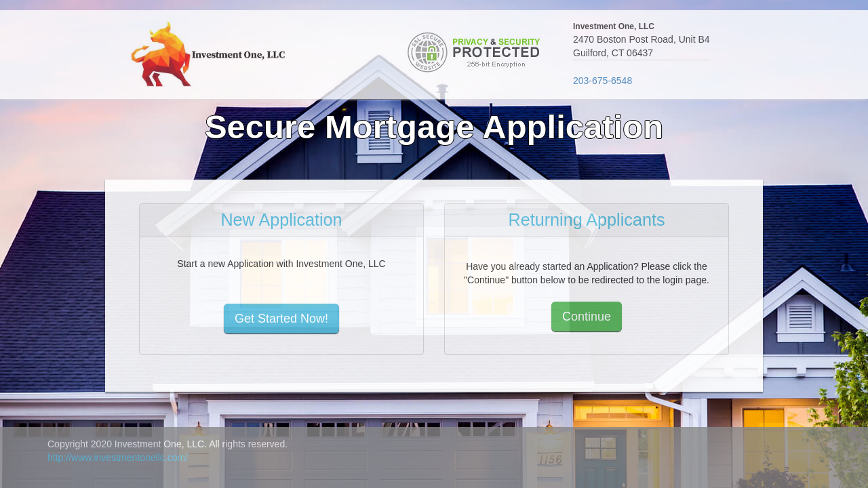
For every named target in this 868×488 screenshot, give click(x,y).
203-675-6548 (603, 81)
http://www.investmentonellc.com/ (118, 457)
